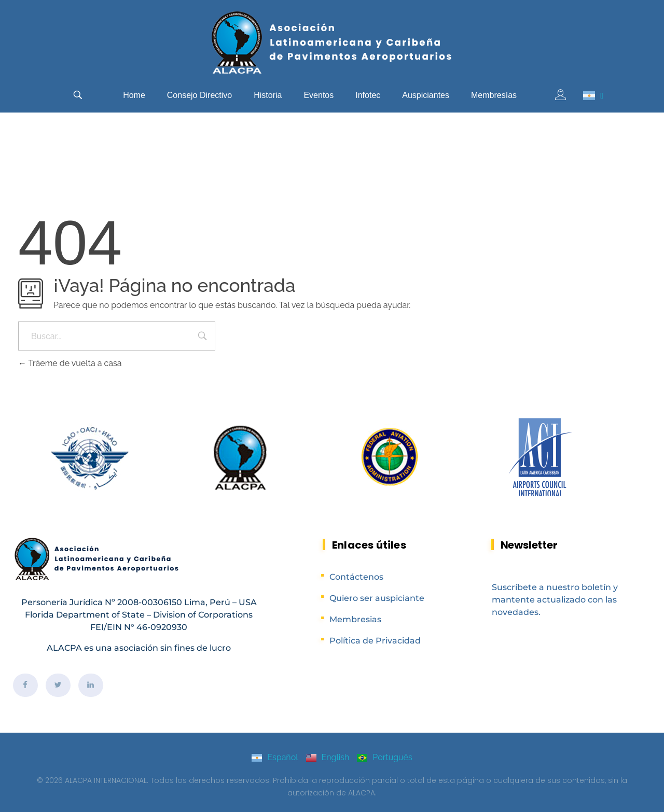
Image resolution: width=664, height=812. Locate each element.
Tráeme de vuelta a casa (70, 363)
